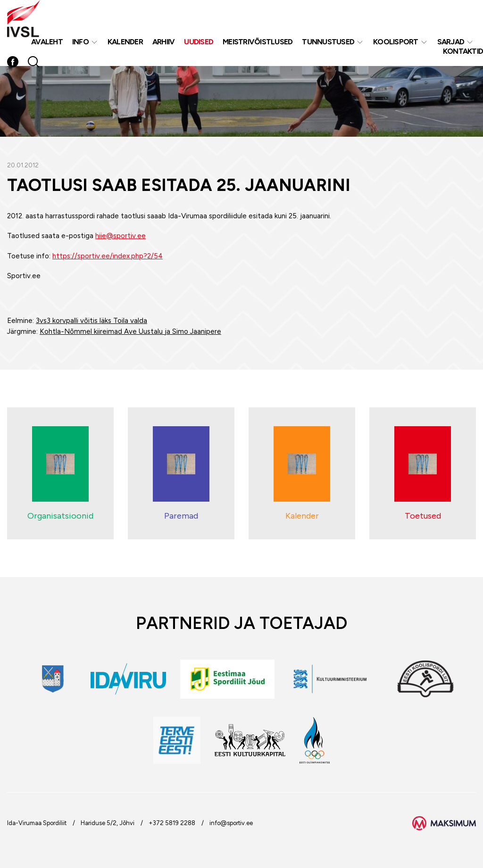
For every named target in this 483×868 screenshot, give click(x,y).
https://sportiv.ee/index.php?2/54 (108, 256)
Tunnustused (328, 42)
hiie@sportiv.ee (121, 236)
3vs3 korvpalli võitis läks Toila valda (92, 321)
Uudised (199, 42)
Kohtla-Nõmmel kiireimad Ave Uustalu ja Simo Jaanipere (130, 331)
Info (80, 42)
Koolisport (396, 42)
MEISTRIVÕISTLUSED (258, 42)
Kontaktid (463, 51)
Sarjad (451, 42)
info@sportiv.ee (231, 823)
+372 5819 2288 (172, 823)
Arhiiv (164, 42)
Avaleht (47, 42)
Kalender (125, 42)
